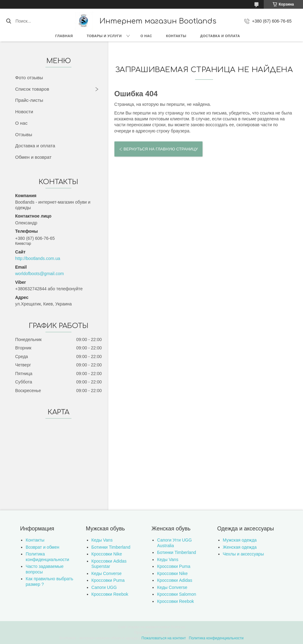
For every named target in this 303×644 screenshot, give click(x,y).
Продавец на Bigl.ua (151, 633)
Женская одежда (240, 547)
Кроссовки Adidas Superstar (109, 564)
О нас (146, 36)
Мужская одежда (240, 540)
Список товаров (32, 89)
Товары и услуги (104, 36)
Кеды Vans (102, 540)
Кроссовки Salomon (177, 594)
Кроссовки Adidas (175, 580)
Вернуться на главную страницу (161, 149)
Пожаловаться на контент (164, 638)
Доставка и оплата (220, 36)
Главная (64, 36)
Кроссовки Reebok (110, 594)
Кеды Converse (107, 573)
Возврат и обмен (43, 547)
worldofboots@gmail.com (39, 274)
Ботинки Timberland (111, 547)
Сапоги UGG (104, 587)
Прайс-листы (29, 100)
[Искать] (9, 21)
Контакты (176, 36)
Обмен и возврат (33, 157)
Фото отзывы (29, 78)
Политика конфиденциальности (47, 557)
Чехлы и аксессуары (243, 554)
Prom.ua (178, 627)
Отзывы (24, 134)
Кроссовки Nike (107, 554)
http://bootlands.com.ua (38, 258)
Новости (24, 112)
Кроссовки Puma (108, 580)
